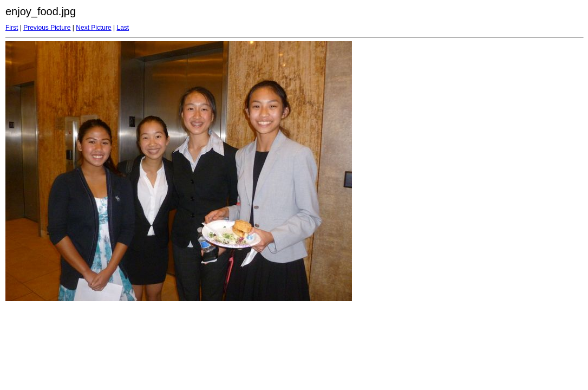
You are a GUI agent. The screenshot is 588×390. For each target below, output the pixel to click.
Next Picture (93, 28)
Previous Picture (47, 28)
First (12, 28)
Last (123, 28)
